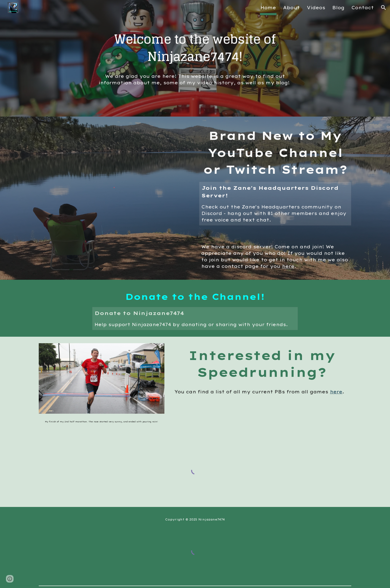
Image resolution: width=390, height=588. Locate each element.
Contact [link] (363, 8)
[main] (195, 48)
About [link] (291, 8)
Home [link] (268, 8)
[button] (383, 8)
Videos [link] (316, 8)
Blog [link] (338, 8)
